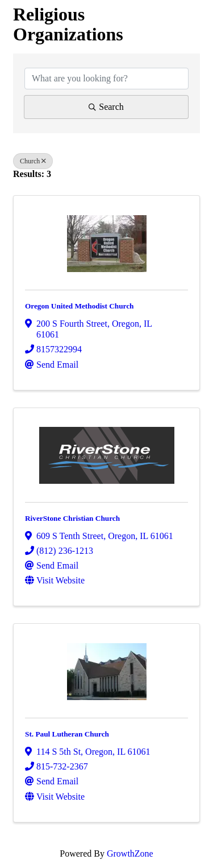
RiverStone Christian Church (72, 518)
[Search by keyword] (106, 79)
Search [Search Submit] (106, 107)
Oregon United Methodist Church (80, 306)
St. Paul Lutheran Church (67, 734)
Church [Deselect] (33, 161)
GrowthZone (130, 853)
